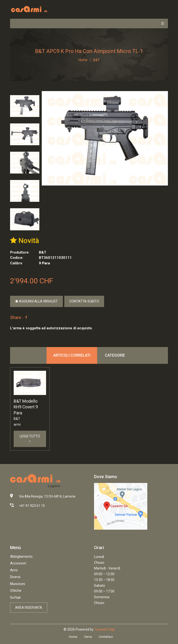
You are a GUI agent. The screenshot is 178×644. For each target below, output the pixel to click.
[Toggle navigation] (161, 11)
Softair (15, 598)
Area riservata (29, 608)
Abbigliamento (21, 557)
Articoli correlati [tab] (72, 355)
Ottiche (16, 591)
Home (83, 60)
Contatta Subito (84, 301)
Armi (14, 570)
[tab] (25, 106)
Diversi (15, 577)
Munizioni (18, 584)
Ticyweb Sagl (104, 629)
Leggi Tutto (30, 439)
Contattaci (106, 637)
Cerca (88, 637)
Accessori (18, 563)
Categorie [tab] (115, 355)
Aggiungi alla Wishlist (36, 301)
